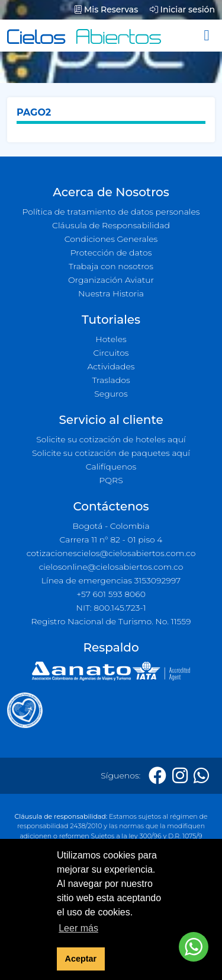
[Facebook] (157, 776)
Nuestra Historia (111, 293)
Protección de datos (111, 253)
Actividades (111, 366)
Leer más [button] (78, 928)
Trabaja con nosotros (111, 266)
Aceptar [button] (81, 959)
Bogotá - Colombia (111, 526)
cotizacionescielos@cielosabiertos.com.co (111, 553)
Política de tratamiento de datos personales (111, 212)
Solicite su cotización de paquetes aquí (111, 453)
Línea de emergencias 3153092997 (111, 580)
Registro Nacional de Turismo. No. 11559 (111, 621)
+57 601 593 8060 (111, 594)
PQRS (111, 480)
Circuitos (111, 353)
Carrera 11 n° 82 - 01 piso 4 (111, 540)
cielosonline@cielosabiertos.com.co (111, 567)
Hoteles (111, 339)
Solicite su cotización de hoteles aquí (111, 439)
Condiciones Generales (111, 239)
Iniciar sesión (182, 9)
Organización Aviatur (111, 280)
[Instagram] (180, 776)
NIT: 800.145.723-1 (111, 608)
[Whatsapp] (201, 776)
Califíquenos (111, 467)
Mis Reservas (106, 9)
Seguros (111, 394)
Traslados (111, 380)
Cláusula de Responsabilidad (111, 225)
